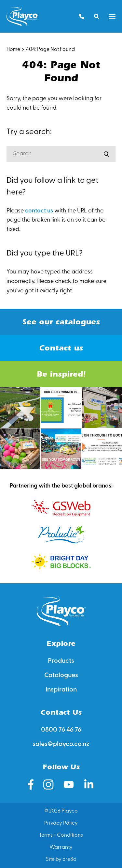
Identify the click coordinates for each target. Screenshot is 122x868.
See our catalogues (61, 322)
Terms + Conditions (61, 835)
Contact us (61, 348)
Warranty (61, 847)
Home (13, 50)
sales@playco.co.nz (61, 744)
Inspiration (61, 690)
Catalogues (61, 675)
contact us (39, 211)
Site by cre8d (61, 860)
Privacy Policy (61, 823)
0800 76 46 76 (61, 730)
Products (61, 661)
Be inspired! (61, 374)
